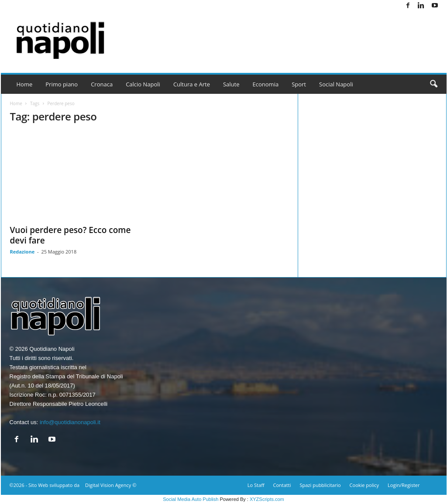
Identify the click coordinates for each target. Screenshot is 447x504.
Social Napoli (336, 84)
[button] (433, 84)
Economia (266, 84)
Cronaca (102, 84)
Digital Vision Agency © (111, 485)
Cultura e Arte (192, 84)
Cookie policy (364, 485)
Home (25, 84)
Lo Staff (256, 485)
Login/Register (404, 485)
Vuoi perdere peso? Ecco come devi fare (70, 235)
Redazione (22, 252)
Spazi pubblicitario (320, 485)
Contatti (282, 485)
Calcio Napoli (143, 84)
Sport (299, 84)
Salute (231, 84)
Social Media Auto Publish (191, 499)
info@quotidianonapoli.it (70, 422)
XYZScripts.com (267, 499)
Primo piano (62, 84)
